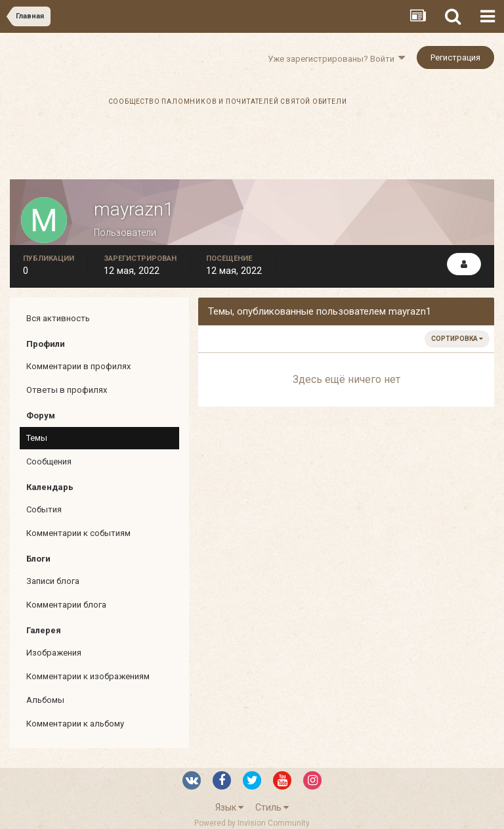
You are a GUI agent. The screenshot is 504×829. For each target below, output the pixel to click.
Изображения (54, 653)
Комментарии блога (66, 605)
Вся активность (58, 318)
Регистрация (455, 57)
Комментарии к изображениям (88, 676)
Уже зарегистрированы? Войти (336, 59)
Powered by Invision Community (252, 823)
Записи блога (53, 581)
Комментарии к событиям (78, 533)
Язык (229, 807)
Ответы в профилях (67, 390)
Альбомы (45, 700)
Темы (37, 438)
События (44, 509)
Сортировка (457, 339)
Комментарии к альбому (75, 724)
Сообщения (49, 461)
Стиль (272, 807)
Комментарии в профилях (78, 366)
